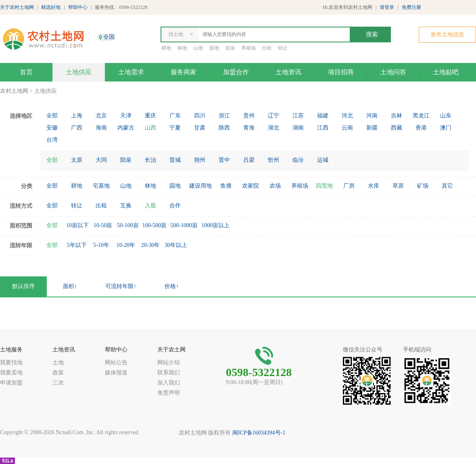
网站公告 (116, 363)
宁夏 (175, 128)
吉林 (397, 116)
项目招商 (341, 72)
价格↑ (172, 286)
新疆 (372, 128)
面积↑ (70, 286)
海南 (101, 128)
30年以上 (176, 245)
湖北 (273, 128)
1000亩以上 (215, 225)
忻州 (273, 160)
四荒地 (324, 186)
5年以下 (77, 245)
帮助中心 (78, 7)
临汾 (298, 160)
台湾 (52, 140)
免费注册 (411, 7)
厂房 (349, 186)
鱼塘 (226, 186)
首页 (26, 72)
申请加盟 (11, 383)
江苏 (298, 116)
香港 (421, 128)
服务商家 (184, 72)
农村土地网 (14, 91)
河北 (347, 116)
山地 (198, 48)
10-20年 (126, 245)
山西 (150, 128)
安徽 (52, 128)
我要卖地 (11, 373)
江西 (323, 128)
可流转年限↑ (121, 286)
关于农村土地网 (17, 7)
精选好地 (51, 7)
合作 (175, 206)
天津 (126, 116)
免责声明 (169, 393)
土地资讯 (288, 72)
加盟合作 (236, 72)
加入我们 (169, 383)
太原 (77, 160)
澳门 (446, 128)
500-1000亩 (184, 225)
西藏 (397, 128)
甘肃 (200, 128)
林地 (182, 48)
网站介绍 (169, 363)
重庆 (150, 116)
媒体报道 (116, 373)
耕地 (166, 48)
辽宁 (273, 116)
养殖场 (248, 48)
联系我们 (169, 373)
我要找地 (11, 363)
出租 (267, 48)
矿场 (423, 186)
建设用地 (200, 186)
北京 (101, 116)
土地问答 (393, 72)
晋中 (224, 160)
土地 (58, 363)
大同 (101, 160)
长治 (150, 160)
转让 (283, 48)
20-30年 (151, 245)
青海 (249, 128)
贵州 (249, 116)
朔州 (200, 160)
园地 (214, 48)
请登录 (387, 7)
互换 (126, 206)
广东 (175, 116)
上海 (77, 116)
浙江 (224, 116)
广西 (77, 128)
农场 (230, 48)
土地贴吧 (446, 72)
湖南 (298, 128)
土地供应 (79, 72)
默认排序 (23, 286)
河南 (372, 116)
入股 (150, 206)
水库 (374, 186)
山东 (446, 116)
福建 (323, 116)
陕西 (224, 128)
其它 (447, 186)
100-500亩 (155, 225)
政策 (58, 373)
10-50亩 (103, 225)
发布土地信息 (447, 34)
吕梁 (249, 160)
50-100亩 (128, 225)
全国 (109, 37)
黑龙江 (421, 116)
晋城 (175, 160)
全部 (52, 116)
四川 (200, 116)
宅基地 (101, 186)
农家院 (251, 186)
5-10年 (101, 245)
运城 (323, 160)
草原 (398, 186)
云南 (347, 128)
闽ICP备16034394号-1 (259, 433)
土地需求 (131, 72)
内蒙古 (126, 128)
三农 (58, 383)
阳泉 (126, 160)
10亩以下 (77, 225)
